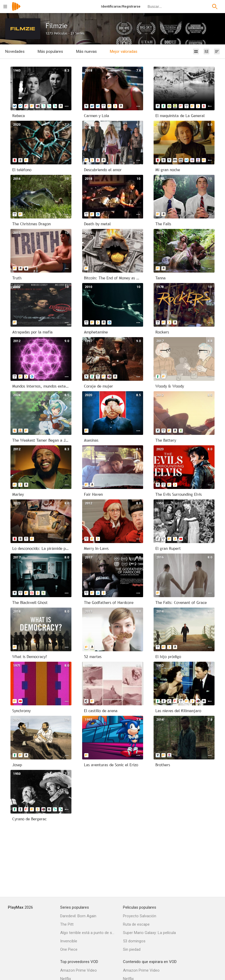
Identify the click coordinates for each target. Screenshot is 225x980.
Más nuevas (86, 51)
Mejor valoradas (124, 51)
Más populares (50, 51)
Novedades (15, 51)
